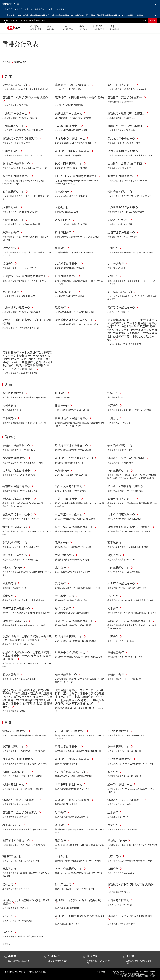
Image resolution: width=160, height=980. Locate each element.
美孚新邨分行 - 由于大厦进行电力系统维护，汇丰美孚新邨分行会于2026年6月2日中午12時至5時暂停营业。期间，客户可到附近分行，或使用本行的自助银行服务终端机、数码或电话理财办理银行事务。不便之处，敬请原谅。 (27, 361)
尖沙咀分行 (12, 248)
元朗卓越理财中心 (16, 784)
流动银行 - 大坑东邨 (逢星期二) (129, 126)
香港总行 (10, 596)
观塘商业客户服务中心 (123, 232)
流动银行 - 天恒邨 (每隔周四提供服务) (131, 918)
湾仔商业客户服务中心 (18, 609)
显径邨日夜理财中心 (122, 784)
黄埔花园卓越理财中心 (18, 164)
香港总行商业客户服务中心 (74, 446)
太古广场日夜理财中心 (123, 514)
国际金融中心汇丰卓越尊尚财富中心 (132, 621)
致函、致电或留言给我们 (19, 961)
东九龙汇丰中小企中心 (123, 138)
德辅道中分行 (118, 675)
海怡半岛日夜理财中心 (123, 499)
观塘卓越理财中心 (68, 292)
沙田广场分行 (65, 884)
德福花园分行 (65, 220)
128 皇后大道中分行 (17, 555)
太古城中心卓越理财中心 (20, 471)
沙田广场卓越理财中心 (18, 772)
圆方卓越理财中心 (16, 192)
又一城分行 (64, 192)
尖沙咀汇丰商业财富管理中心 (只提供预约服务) (27, 322)
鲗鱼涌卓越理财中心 (122, 446)
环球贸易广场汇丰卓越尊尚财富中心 (27, 276)
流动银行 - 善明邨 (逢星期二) (22, 800)
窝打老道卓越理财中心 (123, 307)
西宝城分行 (117, 543)
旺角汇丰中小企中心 (17, 113)
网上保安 (30, 972)
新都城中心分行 (119, 841)
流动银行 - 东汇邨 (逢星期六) (75, 85)
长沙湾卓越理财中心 (122, 192)
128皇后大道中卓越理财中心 (127, 486)
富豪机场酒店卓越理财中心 (74, 418)
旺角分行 (115, 248)
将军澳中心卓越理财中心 (20, 759)
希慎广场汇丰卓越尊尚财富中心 (76, 527)
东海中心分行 (13, 232)
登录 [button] (153, 20)
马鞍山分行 (117, 856)
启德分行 (115, 276)
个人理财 (5, 20)
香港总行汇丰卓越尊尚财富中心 (76, 621)
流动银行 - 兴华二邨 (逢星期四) (129, 458)
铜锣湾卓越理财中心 (17, 621)
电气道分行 (64, 471)
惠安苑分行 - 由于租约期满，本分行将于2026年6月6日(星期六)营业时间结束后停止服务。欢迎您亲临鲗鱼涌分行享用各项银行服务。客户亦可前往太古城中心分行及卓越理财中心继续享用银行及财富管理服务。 (27, 699)
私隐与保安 (9, 972)
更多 (45, 972)
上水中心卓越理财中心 (71, 869)
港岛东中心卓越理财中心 (72, 652)
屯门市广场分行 (14, 856)
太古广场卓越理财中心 (123, 583)
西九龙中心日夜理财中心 (72, 138)
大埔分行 (10, 916)
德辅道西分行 (118, 652)
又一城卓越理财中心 (122, 292)
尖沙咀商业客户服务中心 (125, 151)
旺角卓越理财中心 (16, 126)
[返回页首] (8, 944)
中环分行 (115, 637)
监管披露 (38, 972)
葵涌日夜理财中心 (16, 747)
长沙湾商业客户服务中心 (125, 207)
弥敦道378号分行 (120, 220)
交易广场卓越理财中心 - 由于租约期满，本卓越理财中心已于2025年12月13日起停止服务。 (27, 656)
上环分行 (115, 596)
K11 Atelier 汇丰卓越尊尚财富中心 (78, 176)
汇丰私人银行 (40, 20)
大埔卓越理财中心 (121, 900)
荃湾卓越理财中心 (121, 731)
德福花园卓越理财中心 (71, 164)
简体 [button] (144, 20)
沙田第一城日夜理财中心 (72, 731)
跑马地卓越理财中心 (17, 543)
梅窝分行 (115, 393)
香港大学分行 (65, 609)
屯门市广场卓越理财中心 (72, 772)
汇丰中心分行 (13, 151)
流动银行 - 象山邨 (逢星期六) (22, 813)
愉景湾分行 (64, 406)
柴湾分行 (63, 583)
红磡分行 (63, 307)
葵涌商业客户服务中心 (18, 841)
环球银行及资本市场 (26, 20)
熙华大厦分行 (13, 675)
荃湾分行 (63, 825)
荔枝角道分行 (13, 292)
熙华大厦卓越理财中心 (71, 486)
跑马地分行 (64, 543)
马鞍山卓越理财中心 (70, 747)
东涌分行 (115, 406)
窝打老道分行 (118, 264)
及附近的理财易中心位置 (58, 961)
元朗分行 (63, 841)
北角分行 (63, 568)
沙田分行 (63, 813)
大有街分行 (64, 207)
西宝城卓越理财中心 (17, 458)
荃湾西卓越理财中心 (122, 759)
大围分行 (115, 869)
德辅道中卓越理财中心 (18, 446)
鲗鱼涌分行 (12, 583)
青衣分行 (10, 932)
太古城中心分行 (67, 596)
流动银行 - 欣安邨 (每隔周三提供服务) (78, 902)
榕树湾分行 (12, 406)
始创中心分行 (13, 207)
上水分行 (115, 813)
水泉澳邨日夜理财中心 (71, 784)
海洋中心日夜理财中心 (123, 85)
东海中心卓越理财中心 (18, 176)
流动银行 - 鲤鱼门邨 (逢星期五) (129, 113)
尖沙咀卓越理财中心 (17, 85)
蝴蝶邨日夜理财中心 (17, 731)
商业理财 (14, 20)
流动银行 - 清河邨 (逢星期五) (75, 759)
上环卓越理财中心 (121, 471)
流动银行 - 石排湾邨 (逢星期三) (76, 458)
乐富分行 (63, 248)
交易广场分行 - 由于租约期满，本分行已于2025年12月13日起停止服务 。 (27, 638)
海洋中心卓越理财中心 (123, 176)
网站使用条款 (20, 972)
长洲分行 (115, 418)
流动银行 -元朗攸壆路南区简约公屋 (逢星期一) (26, 902)
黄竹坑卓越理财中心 (17, 527)
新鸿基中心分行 (14, 568)
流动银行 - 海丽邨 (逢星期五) (75, 151)
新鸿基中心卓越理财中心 (20, 499)
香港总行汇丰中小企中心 (20, 514)
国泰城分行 (12, 418)
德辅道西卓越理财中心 (18, 486)
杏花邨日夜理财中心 (70, 499)
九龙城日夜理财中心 (70, 126)
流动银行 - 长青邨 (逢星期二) (127, 800)
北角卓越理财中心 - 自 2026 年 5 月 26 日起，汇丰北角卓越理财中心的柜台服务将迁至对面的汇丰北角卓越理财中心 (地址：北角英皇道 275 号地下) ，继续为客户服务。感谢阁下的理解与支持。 (80, 697)
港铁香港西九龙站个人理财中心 (76, 320)
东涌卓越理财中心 (16, 393)
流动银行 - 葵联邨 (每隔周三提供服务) (131, 886)
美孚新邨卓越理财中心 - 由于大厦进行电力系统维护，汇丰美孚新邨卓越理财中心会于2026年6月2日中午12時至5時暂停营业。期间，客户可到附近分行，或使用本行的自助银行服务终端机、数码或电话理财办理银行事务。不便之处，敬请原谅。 (132, 330)
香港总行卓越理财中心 (71, 637)
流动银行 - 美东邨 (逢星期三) (22, 138)
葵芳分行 (115, 772)
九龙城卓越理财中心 (70, 264)
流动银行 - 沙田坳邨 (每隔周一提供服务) (79, 99)
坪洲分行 (63, 393)
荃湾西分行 (64, 856)
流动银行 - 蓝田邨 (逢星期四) (127, 164)
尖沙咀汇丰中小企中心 (71, 113)
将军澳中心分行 (14, 825)
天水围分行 (12, 869)
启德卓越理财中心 (68, 276)
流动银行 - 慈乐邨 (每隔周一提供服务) (26, 99)
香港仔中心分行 (67, 555)
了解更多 (60, 9)
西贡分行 (115, 825)
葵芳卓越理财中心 (121, 747)
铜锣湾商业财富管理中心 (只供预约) (132, 527)
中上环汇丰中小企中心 (71, 514)
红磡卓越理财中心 (16, 220)
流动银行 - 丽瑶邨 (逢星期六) (75, 800)
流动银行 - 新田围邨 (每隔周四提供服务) (79, 918)
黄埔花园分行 (65, 232)
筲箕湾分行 (117, 555)
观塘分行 (10, 264)
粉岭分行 (10, 884)
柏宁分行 (115, 609)
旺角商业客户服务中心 (18, 307)
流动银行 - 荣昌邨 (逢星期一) (127, 97)
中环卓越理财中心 (121, 568)
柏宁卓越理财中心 (68, 675)
